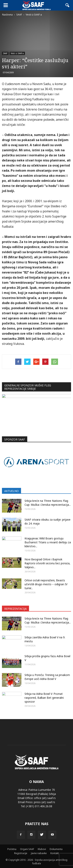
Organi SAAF (27, 849)
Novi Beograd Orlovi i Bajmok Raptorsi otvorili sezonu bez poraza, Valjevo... (47, 563)
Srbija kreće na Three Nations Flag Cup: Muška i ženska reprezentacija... (48, 503)
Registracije (21, 853)
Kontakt (55, 853)
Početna (12, 849)
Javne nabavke (39, 853)
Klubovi (42, 849)
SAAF (5, 53)
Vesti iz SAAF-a (17, 53)
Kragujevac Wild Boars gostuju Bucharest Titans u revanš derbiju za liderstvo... (48, 542)
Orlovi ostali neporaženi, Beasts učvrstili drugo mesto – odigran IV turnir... (46, 584)
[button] (68, 5)
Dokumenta (56, 849)
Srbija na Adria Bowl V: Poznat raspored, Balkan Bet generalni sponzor (44, 698)
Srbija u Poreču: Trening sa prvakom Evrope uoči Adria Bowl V (47, 677)
